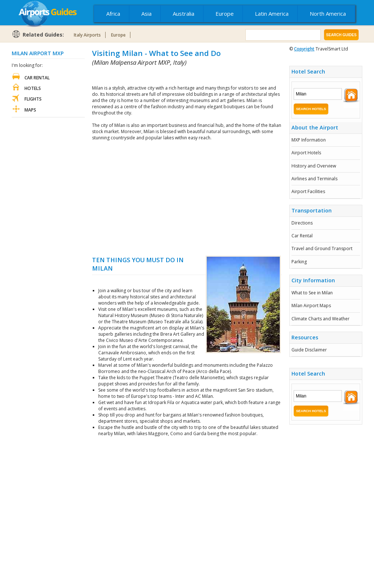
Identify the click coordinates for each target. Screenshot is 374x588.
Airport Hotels (306, 153)
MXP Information (309, 140)
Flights (33, 99)
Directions (302, 223)
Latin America (272, 14)
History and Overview (314, 166)
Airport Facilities (308, 191)
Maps (30, 110)
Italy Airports (87, 35)
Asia (146, 14)
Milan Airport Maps (311, 306)
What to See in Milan (312, 293)
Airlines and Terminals (314, 179)
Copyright (304, 49)
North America (328, 14)
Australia (184, 14)
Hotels (33, 88)
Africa (113, 14)
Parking (299, 262)
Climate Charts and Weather (320, 319)
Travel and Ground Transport (322, 248)
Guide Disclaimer (309, 350)
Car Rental (302, 236)
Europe (225, 14)
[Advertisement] (178, 76)
